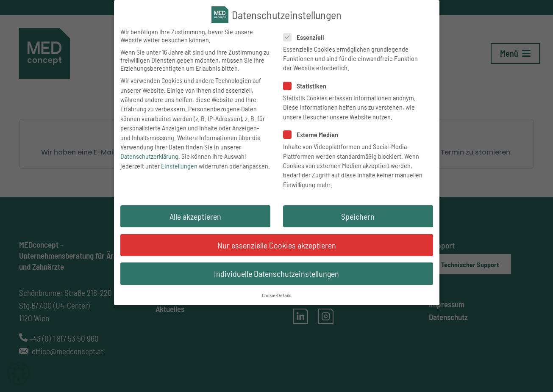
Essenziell (305, 39)
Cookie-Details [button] (276, 297)
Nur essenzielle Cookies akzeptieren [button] (277, 247)
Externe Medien (312, 136)
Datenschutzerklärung (149, 158)
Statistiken (306, 87)
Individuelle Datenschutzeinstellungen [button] (276, 275)
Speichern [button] (358, 218)
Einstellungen (179, 167)
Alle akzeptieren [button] (195, 218)
